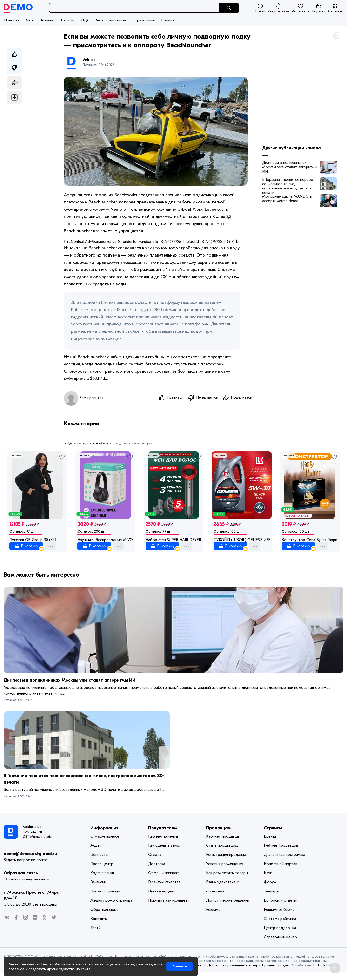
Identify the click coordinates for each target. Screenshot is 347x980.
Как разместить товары (227, 881)
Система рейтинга (280, 927)
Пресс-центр (102, 872)
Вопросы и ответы (280, 909)
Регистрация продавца (226, 863)
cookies (41, 964)
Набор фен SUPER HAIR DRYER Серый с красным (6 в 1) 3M (173, 541)
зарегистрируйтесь (95, 444)
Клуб (268, 881)
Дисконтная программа (284, 863)
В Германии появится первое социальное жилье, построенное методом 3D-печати (288, 184)
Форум (270, 890)
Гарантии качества (164, 890)
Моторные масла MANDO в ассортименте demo (287, 199)
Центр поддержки (280, 936)
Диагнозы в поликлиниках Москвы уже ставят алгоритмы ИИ (290, 167)
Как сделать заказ (164, 854)
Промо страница (105, 899)
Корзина (319, 8)
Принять (180, 966)
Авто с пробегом (111, 20)
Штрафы (67, 20)
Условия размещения (225, 872)
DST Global (322, 973)
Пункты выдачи (161, 899)
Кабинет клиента (163, 845)
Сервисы (335, 8)
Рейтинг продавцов (281, 854)
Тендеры (271, 899)
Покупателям (163, 836)
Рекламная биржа (279, 918)
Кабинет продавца (222, 845)
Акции (96, 854)
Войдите (70, 444)
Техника (47, 20)
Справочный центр (280, 945)
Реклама (16, 456)
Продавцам (218, 836)
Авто (30, 20)
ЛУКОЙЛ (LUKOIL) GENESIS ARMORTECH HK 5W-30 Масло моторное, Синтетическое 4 (241, 541)
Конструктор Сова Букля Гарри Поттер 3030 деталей (310, 541)
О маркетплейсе (105, 845)
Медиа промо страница (111, 909)
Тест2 (95, 936)
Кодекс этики (102, 881)
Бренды (271, 845)
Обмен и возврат (164, 881)
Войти (260, 8)
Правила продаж (276, 973)
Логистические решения (228, 909)
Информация (104, 836)
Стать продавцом (222, 854)
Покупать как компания (168, 909)
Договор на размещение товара (234, 973)
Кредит (168, 20)
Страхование (144, 20)
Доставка (157, 872)
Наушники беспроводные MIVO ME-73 (105, 541)
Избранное (301, 8)
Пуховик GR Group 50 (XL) (33, 541)
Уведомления (278, 8)
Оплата (155, 863)
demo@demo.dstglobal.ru (30, 862)
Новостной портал (280, 872)
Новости (12, 20)
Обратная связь (21, 881)
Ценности (99, 863)
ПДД (85, 20)
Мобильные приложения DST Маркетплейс (37, 840)
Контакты (99, 927)
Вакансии (98, 890)
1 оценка (26, 546)
